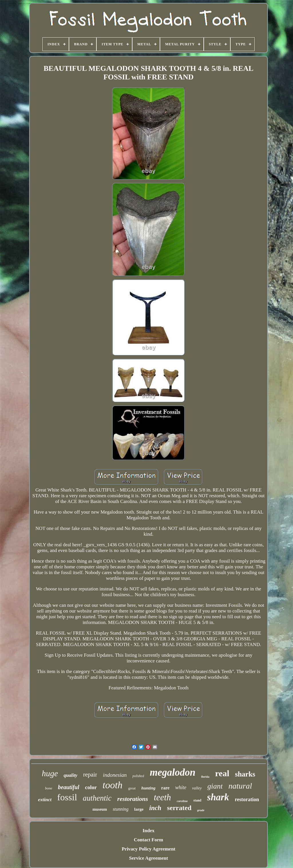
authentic (97, 798)
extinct (45, 800)
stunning (121, 809)
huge (50, 773)
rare (165, 788)
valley (197, 788)
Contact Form (149, 840)
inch (155, 808)
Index (149, 831)
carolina (182, 801)
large (139, 809)
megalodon (172, 772)
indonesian (115, 775)
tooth (112, 785)
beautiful (69, 787)
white (181, 787)
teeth (162, 797)
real (222, 773)
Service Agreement (149, 858)
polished (138, 776)
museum (100, 809)
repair (90, 775)
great (132, 788)
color (91, 787)
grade (201, 810)
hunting (148, 788)
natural (240, 786)
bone (48, 788)
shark (218, 797)
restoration (247, 799)
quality (70, 775)
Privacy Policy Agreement (149, 849)
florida (205, 777)
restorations (133, 799)
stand (197, 800)
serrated (179, 808)
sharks (245, 774)
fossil (67, 797)
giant (215, 786)
